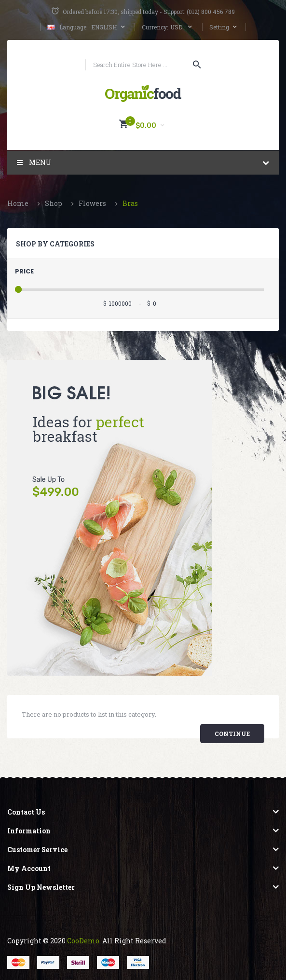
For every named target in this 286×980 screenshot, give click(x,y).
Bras (130, 203)
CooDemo (83, 941)
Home (18, 203)
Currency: (155, 27)
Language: (73, 27)
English (87, 27)
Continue (232, 734)
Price (24, 271)
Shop (54, 203)
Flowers (92, 203)
